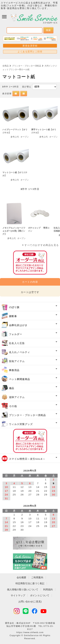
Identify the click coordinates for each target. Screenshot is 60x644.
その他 (13, 406)
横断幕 (13, 316)
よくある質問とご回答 (30, 52)
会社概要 (21, 577)
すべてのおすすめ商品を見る (42, 245)
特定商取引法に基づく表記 (30, 583)
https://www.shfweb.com (30, 632)
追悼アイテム (17, 397)
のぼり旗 (14, 307)
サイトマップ (18, 595)
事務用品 (14, 370)
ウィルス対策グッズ (21, 424)
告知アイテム (17, 361)
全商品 (6, 66)
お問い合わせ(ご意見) (30, 602)
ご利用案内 (37, 577)
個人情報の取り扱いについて (23, 589)
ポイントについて (40, 595)
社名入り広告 (17, 343)
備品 (12, 388)
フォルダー (16, 334)
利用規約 (48, 589)
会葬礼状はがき (18, 325)
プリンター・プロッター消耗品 (27, 66)
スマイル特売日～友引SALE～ (27, 459)
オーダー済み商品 (30, 441)
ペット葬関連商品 (20, 379)
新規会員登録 (30, 46)
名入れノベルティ (20, 352)
